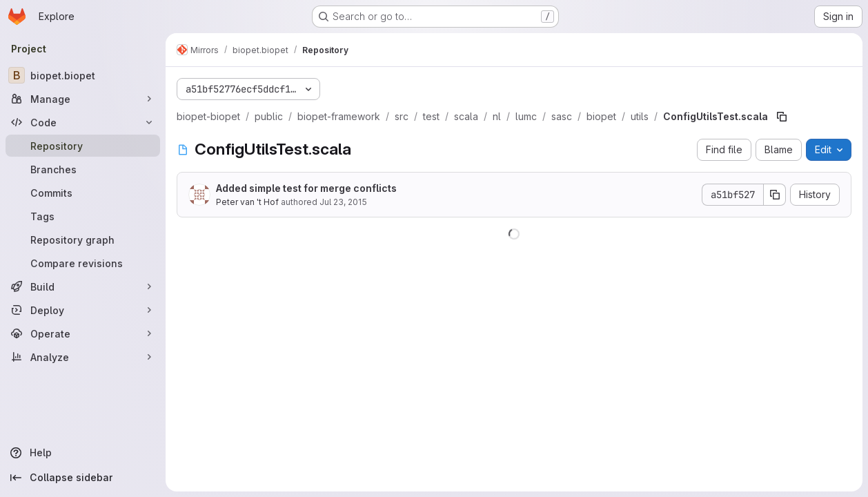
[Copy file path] (782, 117)
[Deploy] (83, 310)
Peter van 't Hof (247, 202)
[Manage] (83, 99)
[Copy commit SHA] (775, 195)
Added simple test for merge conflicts (306, 188)
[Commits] (83, 193)
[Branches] (83, 169)
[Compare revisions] (83, 263)
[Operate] (83, 333)
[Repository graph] (83, 240)
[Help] (83, 453)
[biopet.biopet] (83, 75)
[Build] (83, 286)
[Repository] (83, 146)
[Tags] (83, 216)
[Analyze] (83, 357)
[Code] (83, 122)
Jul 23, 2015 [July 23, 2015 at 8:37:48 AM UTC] (343, 202)
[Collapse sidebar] (83, 478)
